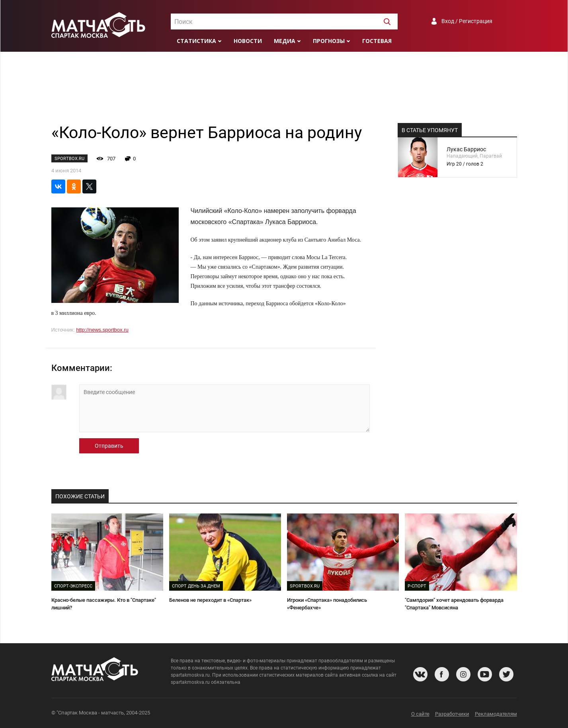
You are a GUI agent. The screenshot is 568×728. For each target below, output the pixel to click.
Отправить (109, 446)
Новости (248, 41)
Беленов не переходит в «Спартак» (210, 600)
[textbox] (284, 22)
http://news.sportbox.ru (102, 330)
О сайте (420, 714)
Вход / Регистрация (467, 21)
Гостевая (377, 41)
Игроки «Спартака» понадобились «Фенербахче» (327, 604)
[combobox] (284, 21)
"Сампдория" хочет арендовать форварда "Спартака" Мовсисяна (454, 604)
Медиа (285, 41)
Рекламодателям (496, 714)
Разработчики (452, 714)
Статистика (196, 41)
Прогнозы (329, 41)
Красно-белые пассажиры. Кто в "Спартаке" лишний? (104, 604)
